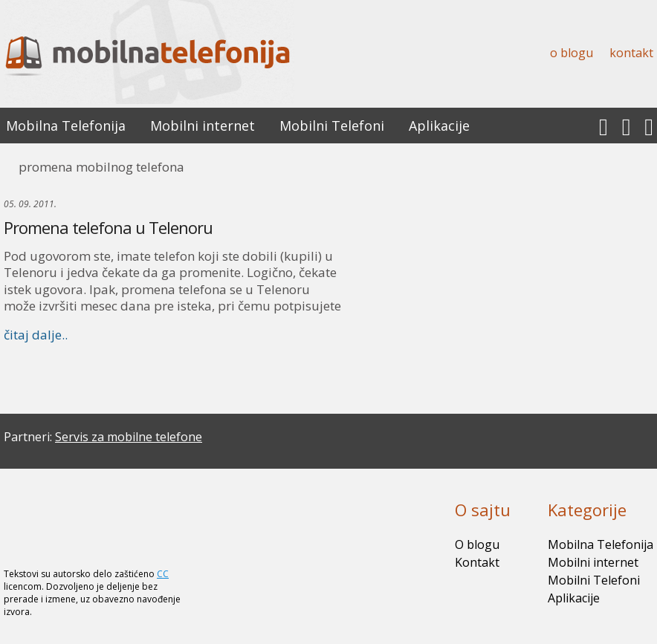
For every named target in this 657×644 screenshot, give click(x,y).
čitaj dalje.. (36, 335)
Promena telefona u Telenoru (108, 227)
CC (163, 574)
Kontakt (631, 53)
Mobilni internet (203, 126)
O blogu (572, 53)
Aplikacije (439, 126)
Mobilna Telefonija (66, 126)
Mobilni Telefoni (332, 126)
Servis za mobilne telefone (129, 437)
